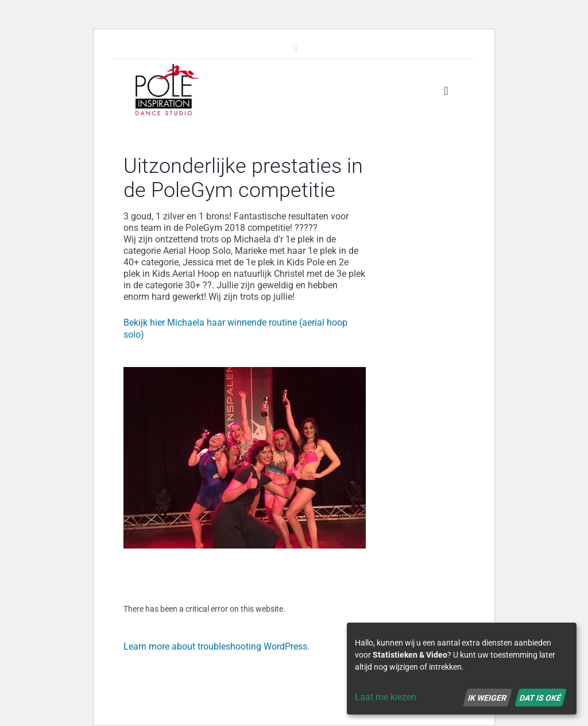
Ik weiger (487, 697)
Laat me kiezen (386, 697)
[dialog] (462, 669)
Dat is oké (540, 697)
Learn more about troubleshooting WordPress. (216, 646)
